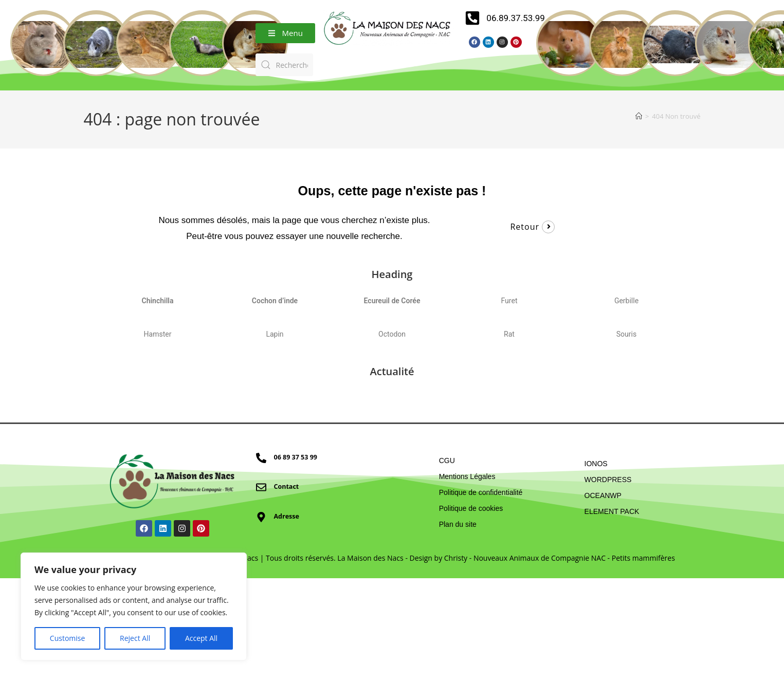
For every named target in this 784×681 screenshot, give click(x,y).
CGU (447, 461)
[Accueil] (639, 116)
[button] (285, 33)
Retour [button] (525, 227)
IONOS (596, 464)
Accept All (201, 638)
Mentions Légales (467, 476)
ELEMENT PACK (612, 511)
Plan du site (458, 524)
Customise (68, 638)
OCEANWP (603, 495)
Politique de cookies (471, 508)
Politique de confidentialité (481, 492)
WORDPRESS (608, 480)
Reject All (135, 638)
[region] (134, 606)
